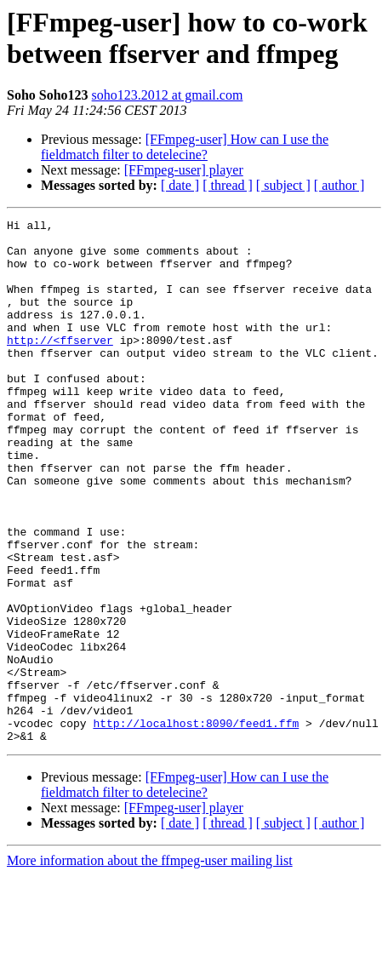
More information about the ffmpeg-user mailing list (150, 965)
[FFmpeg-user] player (184, 170)
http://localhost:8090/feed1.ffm (196, 825)
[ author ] (339, 185)
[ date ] (180, 185)
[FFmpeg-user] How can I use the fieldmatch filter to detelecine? (185, 147)
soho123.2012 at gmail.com (168, 95)
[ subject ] (283, 185)
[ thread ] (228, 185)
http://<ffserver (60, 365)
